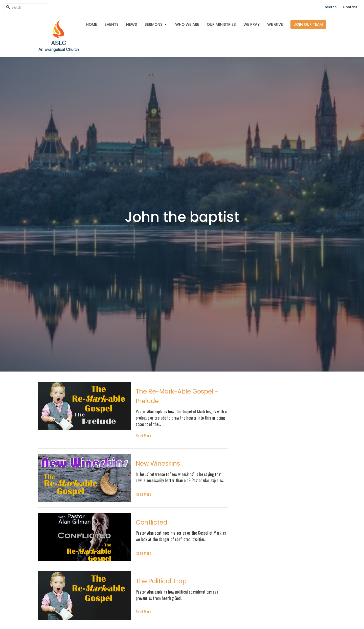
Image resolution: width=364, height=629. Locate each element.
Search (331, 7)
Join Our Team (308, 24)
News (132, 24)
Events (112, 24)
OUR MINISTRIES (221, 24)
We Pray (252, 24)
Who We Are (187, 24)
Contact (350, 7)
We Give (275, 24)
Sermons (156, 24)
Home (92, 24)
